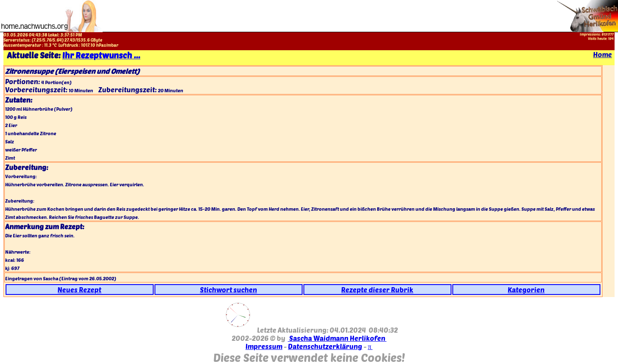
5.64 (57, 40)
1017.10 (88, 45)
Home (603, 54)
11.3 (48, 45)
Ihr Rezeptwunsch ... (101, 55)
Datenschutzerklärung (325, 346)
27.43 (70, 40)
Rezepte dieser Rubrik (377, 290)
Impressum (264, 346)
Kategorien (526, 290)
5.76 (47, 40)
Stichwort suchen (229, 290)
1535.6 (83, 40)
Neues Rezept (79, 290)
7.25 (38, 40)
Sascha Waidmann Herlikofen (337, 338)
